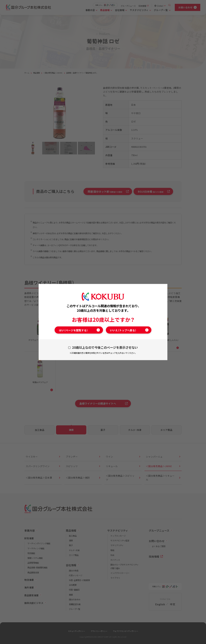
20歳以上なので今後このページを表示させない (105, 347)
